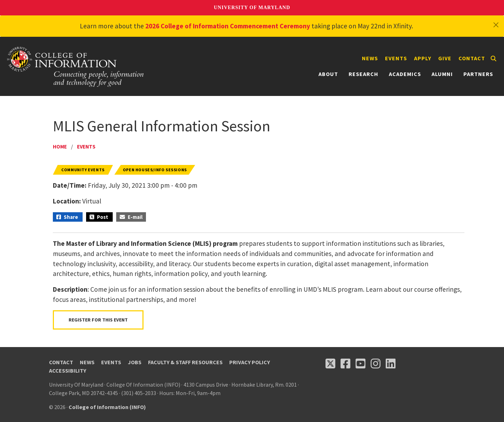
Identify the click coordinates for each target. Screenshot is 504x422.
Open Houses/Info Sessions (155, 170)
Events (396, 58)
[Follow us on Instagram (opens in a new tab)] (376, 364)
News (370, 58)
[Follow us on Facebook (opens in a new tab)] (345, 364)
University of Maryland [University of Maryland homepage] (252, 8)
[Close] (496, 25)
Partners (478, 74)
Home (60, 147)
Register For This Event (98, 320)
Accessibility (68, 371)
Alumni (442, 74)
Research (363, 74)
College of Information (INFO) (107, 407)
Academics (405, 74)
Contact (472, 58)
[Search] (493, 58)
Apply (423, 58)
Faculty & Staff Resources (185, 362)
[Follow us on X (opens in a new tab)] (330, 364)
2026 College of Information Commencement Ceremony (228, 26)
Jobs (135, 362)
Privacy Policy (250, 362)
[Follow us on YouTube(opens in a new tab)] (360, 364)
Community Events (83, 170)
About (328, 74)
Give (445, 58)
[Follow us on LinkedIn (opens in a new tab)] (391, 364)
